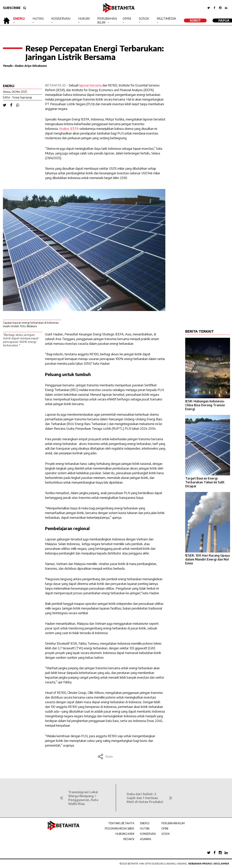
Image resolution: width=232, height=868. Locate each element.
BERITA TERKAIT (200, 331)
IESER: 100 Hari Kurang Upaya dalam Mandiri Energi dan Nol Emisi (207, 559)
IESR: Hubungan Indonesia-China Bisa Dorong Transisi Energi (205, 405)
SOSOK (166, 834)
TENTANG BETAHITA (121, 823)
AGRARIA (146, 839)
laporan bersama (90, 85)
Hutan (38, 19)
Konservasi (61, 19)
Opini (127, 19)
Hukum (84, 19)
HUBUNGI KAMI (125, 834)
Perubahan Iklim (107, 20)
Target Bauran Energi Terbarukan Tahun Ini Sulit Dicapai (205, 482)
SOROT (195, 20)
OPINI (165, 828)
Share (105, 757)
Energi (19, 19)
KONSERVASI (148, 834)
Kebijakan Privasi (200, 864)
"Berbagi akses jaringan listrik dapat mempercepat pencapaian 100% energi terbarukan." (21, 340)
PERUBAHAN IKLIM (173, 823)
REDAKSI (129, 839)
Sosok (144, 19)
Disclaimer (221, 864)
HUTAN (145, 828)
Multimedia (166, 19)
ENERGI (145, 823)
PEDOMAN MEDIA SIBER (119, 828)
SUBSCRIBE (12, 8)
